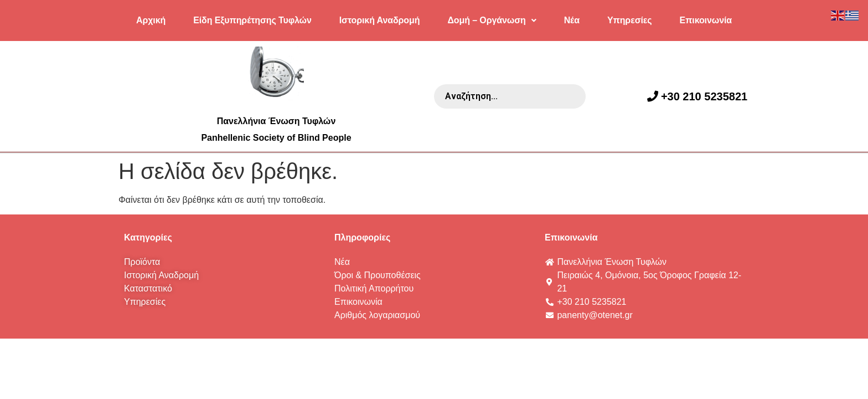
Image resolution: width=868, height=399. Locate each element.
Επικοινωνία (706, 20)
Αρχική (151, 20)
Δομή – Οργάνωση (492, 20)
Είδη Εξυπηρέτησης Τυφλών (252, 20)
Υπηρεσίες (630, 20)
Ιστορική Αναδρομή (380, 20)
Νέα (572, 20)
